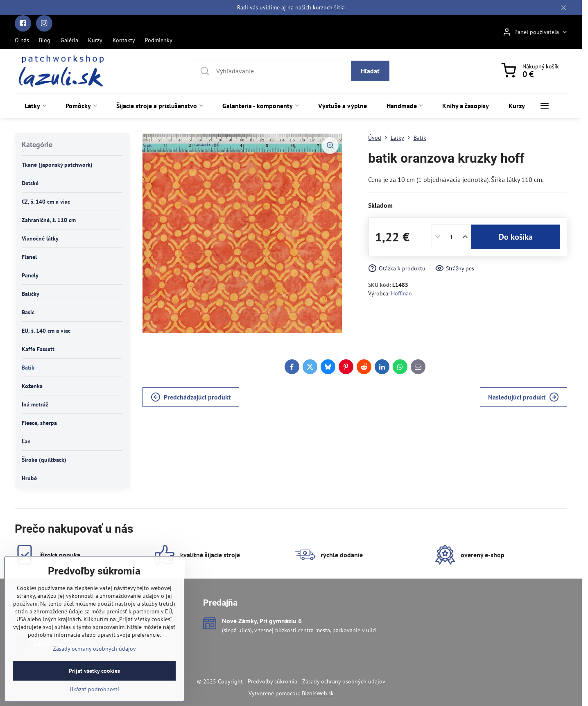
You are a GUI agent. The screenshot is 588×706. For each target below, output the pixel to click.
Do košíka (516, 237)
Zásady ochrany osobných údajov (344, 681)
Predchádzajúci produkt (191, 397)
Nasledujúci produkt (524, 397)
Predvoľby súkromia (273, 681)
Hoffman (401, 293)
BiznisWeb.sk (318, 693)
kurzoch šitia (329, 7)
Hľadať (370, 71)
